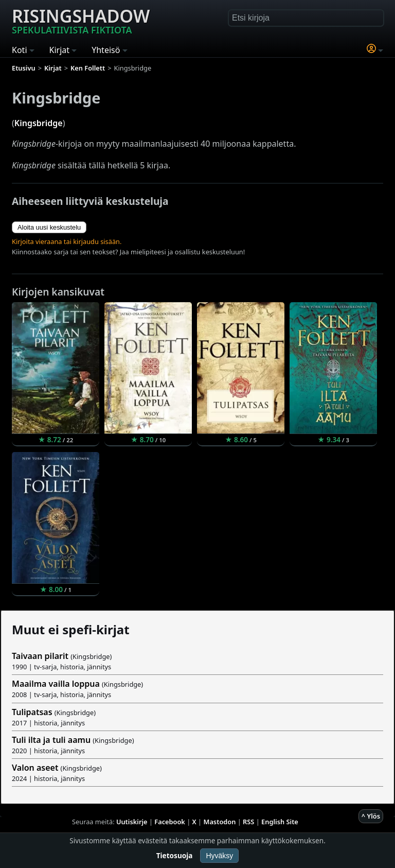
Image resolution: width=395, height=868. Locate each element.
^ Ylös (371, 816)
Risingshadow (81, 20)
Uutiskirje (132, 822)
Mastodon (220, 822)
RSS (248, 822)
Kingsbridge (39, 123)
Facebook (170, 822)
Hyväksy (219, 856)
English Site (280, 822)
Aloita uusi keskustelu (49, 227)
